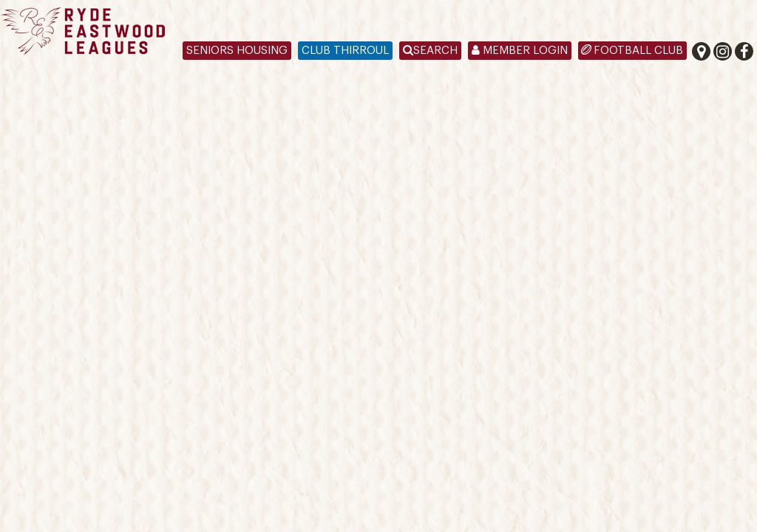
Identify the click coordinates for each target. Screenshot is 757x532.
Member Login (520, 51)
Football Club (638, 51)
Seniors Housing (237, 51)
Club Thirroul (345, 51)
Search (430, 51)
